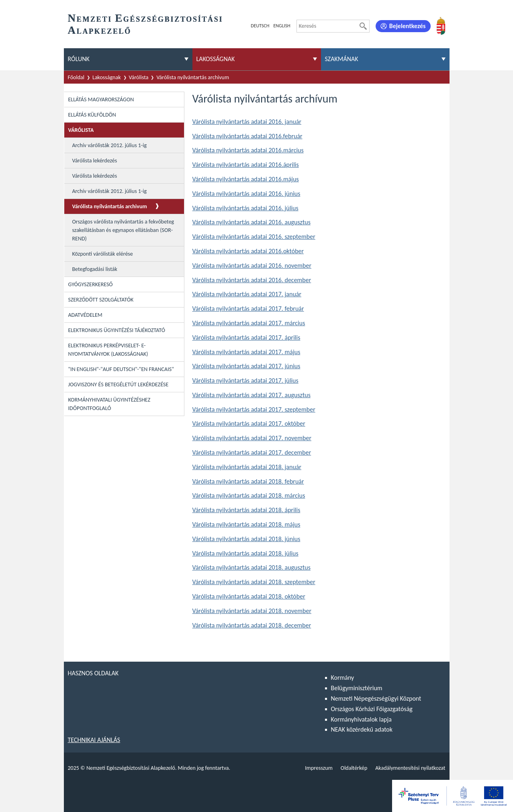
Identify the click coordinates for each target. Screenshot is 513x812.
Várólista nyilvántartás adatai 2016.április (246, 165)
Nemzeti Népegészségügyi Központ (376, 698)
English (282, 26)
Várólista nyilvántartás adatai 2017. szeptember (254, 409)
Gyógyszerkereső (91, 284)
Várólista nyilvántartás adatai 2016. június (246, 194)
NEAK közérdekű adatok (362, 729)
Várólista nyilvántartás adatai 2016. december (252, 280)
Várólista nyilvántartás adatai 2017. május (246, 352)
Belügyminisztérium (357, 688)
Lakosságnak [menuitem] (216, 59)
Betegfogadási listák (95, 269)
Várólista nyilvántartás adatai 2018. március (249, 495)
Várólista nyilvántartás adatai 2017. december (252, 452)
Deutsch (260, 26)
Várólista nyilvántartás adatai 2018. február (248, 481)
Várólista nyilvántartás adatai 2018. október (249, 596)
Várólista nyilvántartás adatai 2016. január (247, 122)
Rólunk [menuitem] (79, 59)
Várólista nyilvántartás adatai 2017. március (249, 323)
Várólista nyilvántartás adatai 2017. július (245, 380)
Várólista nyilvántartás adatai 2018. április (246, 510)
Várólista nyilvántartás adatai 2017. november (252, 438)
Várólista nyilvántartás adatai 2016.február (247, 136)
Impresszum (319, 768)
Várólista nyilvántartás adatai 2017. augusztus (251, 395)
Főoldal (76, 77)
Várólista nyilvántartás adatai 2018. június (246, 539)
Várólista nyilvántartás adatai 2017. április (246, 337)
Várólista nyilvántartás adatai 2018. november (252, 611)
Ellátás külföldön (92, 115)
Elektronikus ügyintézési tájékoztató (117, 330)
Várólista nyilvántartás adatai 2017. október (249, 423)
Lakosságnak (107, 77)
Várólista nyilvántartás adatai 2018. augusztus (251, 567)
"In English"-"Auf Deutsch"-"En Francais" (121, 369)
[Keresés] (363, 26)
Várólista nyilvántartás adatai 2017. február (248, 309)
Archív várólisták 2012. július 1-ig (110, 145)
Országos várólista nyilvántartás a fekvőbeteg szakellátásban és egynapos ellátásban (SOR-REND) (123, 230)
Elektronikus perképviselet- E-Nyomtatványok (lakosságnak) (108, 350)
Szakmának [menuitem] (342, 59)
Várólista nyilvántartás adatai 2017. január (247, 294)
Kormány (343, 678)
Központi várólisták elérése (103, 254)
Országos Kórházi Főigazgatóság (372, 709)
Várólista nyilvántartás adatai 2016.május (246, 179)
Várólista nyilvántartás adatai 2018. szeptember (254, 582)
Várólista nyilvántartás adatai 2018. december (252, 625)
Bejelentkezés (408, 26)
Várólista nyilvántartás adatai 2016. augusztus (251, 222)
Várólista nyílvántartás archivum (193, 77)
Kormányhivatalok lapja (361, 719)
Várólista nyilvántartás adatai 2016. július (245, 208)
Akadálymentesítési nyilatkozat (410, 768)
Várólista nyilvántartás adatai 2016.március (248, 150)
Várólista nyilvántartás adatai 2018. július (245, 553)
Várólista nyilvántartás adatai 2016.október (248, 251)
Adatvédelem (85, 315)
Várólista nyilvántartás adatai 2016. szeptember (254, 237)
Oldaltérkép (354, 768)
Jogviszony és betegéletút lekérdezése (119, 384)
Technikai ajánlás (94, 740)
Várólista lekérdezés (95, 161)
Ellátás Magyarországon (101, 99)
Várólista (139, 77)
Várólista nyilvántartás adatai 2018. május (246, 524)
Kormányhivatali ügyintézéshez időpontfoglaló (109, 404)
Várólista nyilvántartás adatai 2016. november (252, 266)
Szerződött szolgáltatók (101, 300)
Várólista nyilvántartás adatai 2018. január (247, 467)
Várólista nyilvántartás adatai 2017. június (246, 366)
